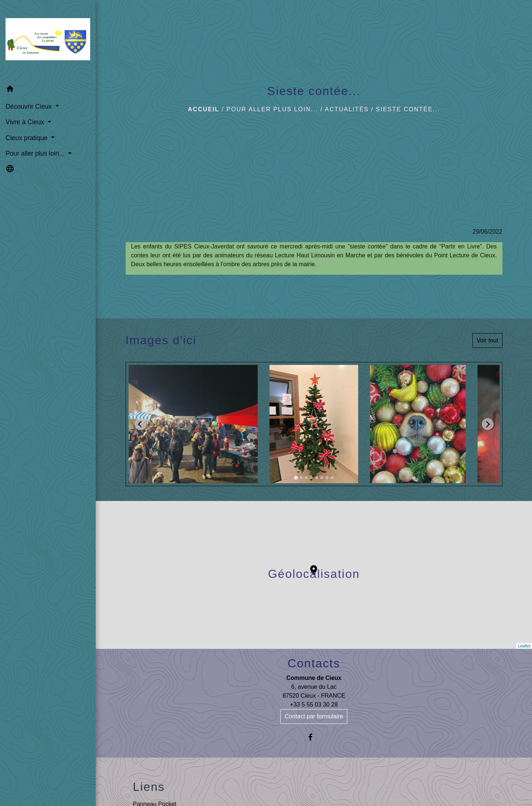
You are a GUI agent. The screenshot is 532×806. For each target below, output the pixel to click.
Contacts (314, 663)
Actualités (347, 109)
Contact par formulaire (314, 716)
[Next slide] (488, 424)
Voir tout (487, 340)
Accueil (204, 109)
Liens (149, 787)
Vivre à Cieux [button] (26, 122)
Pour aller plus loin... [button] (36, 153)
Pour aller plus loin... (272, 109)
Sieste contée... (408, 109)
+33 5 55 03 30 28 (314, 705)
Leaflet (524, 646)
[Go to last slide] (140, 424)
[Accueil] (48, 41)
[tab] (296, 478)
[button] (48, 90)
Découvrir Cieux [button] (30, 106)
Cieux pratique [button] (27, 138)
